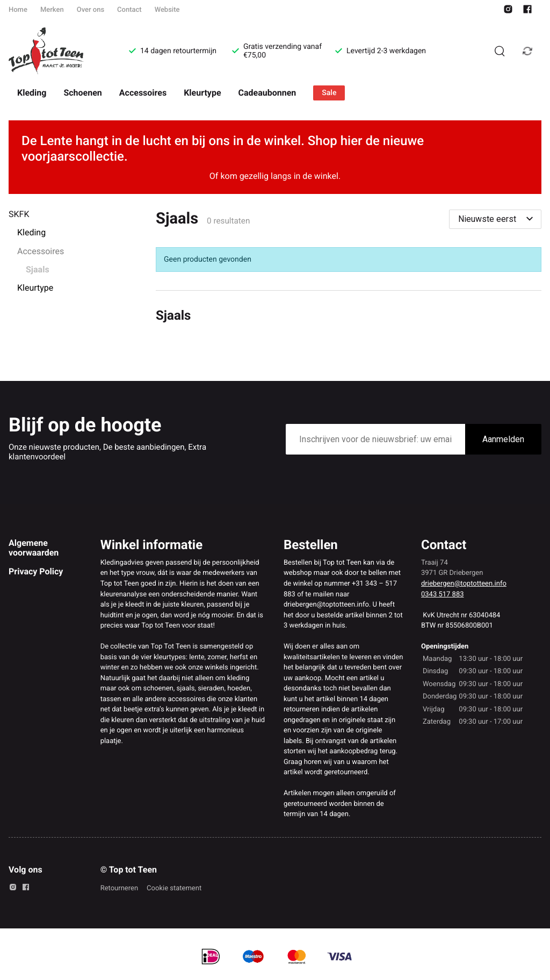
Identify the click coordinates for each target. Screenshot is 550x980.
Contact (129, 10)
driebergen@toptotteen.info (464, 584)
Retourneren (119, 888)
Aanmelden (503, 439)
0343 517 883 (443, 595)
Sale (329, 93)
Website (167, 10)
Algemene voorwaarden (34, 548)
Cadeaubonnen (267, 93)
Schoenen (82, 93)
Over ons (91, 10)
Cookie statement (174, 888)
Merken (52, 10)
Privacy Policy (36, 571)
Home (18, 10)
